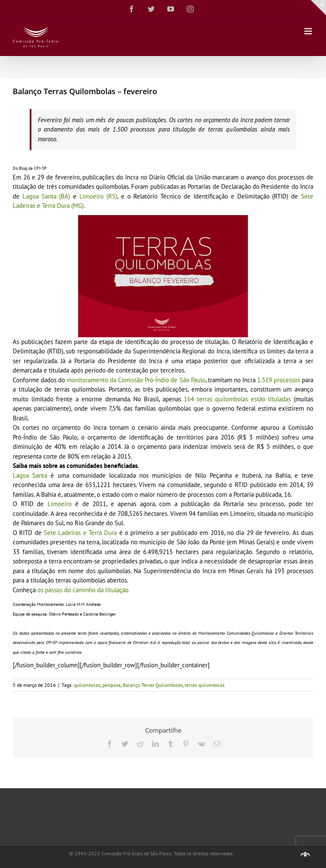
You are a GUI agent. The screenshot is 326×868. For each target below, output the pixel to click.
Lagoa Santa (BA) (46, 196)
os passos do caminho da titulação (83, 590)
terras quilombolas (205, 685)
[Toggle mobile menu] (309, 31)
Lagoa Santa (30, 475)
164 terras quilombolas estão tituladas (239, 399)
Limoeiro (60, 504)
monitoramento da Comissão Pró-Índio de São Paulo (136, 380)
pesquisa (111, 685)
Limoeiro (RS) (98, 196)
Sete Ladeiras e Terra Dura (80, 533)
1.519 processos (279, 380)
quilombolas (87, 685)
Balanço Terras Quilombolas (153, 685)
